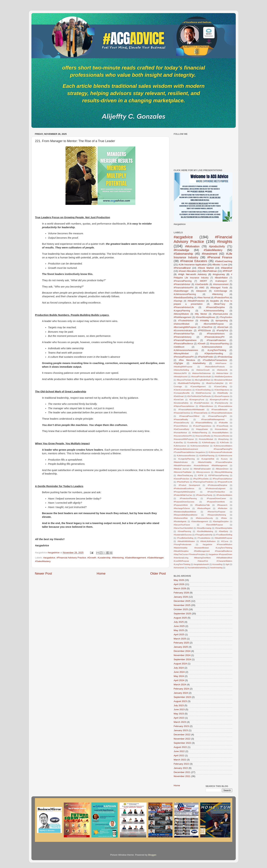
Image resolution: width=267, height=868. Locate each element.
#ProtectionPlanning (188, 498)
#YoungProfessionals (183, 544)
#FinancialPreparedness (185, 340)
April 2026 (179, 584)
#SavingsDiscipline (221, 521)
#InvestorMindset (206, 439)
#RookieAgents (180, 521)
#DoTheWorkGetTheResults (199, 396)
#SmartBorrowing (204, 528)
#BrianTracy (220, 304)
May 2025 (179, 630)
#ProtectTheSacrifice (216, 492)
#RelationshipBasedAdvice (185, 512)
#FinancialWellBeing (204, 423)
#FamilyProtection (202, 403)
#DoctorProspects (222, 396)
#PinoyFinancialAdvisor (222, 479)
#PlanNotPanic (183, 482)
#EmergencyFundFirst (219, 400)
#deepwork (201, 291)
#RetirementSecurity (204, 518)
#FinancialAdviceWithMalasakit (191, 410)
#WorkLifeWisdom (208, 541)
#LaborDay (178, 442)
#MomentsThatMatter (183, 472)
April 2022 (179, 755)
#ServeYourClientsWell (183, 528)
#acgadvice (49, 558)
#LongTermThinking (217, 350)
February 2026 (181, 593)
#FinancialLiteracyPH (214, 337)
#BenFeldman (210, 271)
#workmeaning (216, 568)
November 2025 (182, 605)
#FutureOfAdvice (181, 426)
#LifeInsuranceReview (186, 456)
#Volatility (205, 321)
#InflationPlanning (200, 433)
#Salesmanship (183, 254)
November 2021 (182, 776)
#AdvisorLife (222, 370)
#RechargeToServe (182, 508)
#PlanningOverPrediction (203, 482)
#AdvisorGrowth (203, 370)
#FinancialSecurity (181, 423)
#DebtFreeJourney (203, 393)
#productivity (217, 246)
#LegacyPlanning (182, 311)
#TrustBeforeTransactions (215, 360)
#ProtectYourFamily (204, 495)
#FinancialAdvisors (216, 334)
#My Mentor (201, 314)
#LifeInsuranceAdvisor (200, 446)
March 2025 (180, 639)
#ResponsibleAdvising (217, 515)
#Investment (210, 254)
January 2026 (181, 597)
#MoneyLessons (203, 472)
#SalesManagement (135, 558)
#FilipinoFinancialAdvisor (184, 406)
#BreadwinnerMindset (223, 380)
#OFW (201, 475)
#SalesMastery (43, 561)
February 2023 (181, 726)
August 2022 (180, 747)
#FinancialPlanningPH (217, 416)
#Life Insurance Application (193, 265)
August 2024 (180, 664)
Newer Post (43, 573)
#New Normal (204, 298)
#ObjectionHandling (214, 354)
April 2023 (179, 718)
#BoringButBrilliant (202, 380)
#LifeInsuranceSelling (214, 311)
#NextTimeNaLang (185, 475)
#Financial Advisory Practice (71, 558)
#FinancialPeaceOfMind (189, 416)
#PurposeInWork (181, 505)
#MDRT (203, 281)
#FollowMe (223, 423)
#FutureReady (222, 426)
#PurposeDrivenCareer (216, 498)
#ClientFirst (207, 327)
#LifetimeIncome (225, 456)
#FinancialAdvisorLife (184, 307)
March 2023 (180, 722)
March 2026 (180, 588)
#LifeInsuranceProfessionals (220, 452)
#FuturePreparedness (202, 426)
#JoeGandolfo (202, 284)
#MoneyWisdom (181, 314)
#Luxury (224, 459)
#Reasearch (222, 505)
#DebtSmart (179, 396)
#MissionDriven (222, 469)
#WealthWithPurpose (223, 538)
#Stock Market (206, 268)
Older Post (158, 573)
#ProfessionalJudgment (215, 488)
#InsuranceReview (222, 436)
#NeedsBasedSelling (184, 298)
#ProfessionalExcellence (184, 488)
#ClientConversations (183, 390)
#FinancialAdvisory (183, 337)
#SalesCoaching (224, 261)
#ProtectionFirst (222, 298)
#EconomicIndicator (183, 331)
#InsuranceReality (203, 436)
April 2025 (179, 634)
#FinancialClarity (201, 413)
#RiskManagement (183, 317)
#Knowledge (182, 250)
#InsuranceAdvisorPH (183, 436)
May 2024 (179, 676)
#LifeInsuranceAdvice (212, 347)
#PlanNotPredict (206, 357)
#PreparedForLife (225, 482)
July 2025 (179, 622)
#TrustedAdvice (204, 538)
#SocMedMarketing (205, 531)
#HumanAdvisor (180, 433)
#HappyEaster (202, 429)
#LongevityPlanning (186, 459)
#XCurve (225, 541)
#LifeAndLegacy (209, 442)
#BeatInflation (221, 278)
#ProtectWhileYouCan (183, 495)
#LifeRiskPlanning (207, 456)
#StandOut (227, 268)
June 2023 (179, 709)
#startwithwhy (199, 363)
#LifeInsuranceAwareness (186, 350)
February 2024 (181, 689)
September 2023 (182, 697)
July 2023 (179, 705)
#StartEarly (223, 531)
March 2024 (180, 685)
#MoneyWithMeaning (223, 472)
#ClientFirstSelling (203, 390)
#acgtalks (214, 301)
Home (101, 573)
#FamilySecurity (222, 403)
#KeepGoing (223, 439)
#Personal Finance (220, 257)
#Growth (92, 558)
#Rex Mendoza (187, 360)
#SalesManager (155, 558)
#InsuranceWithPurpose (184, 439)
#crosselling (217, 564)
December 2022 (182, 735)
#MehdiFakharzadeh (202, 469)
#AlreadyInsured (181, 377)
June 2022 (179, 751)
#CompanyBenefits (182, 393)
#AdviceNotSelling (181, 370)
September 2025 (182, 614)
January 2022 (181, 768)
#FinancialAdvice (225, 406)
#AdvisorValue (222, 373)
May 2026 (179, 580)
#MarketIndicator (181, 462)
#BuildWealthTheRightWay (189, 383)
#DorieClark (179, 400)
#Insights (225, 242)
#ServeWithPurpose (215, 525)
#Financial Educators (194, 261)
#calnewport (221, 281)
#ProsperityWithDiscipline (184, 492)
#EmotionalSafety (181, 403)
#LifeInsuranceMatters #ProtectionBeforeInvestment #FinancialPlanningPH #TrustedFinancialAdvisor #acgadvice (203, 449)
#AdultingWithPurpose (183, 367)
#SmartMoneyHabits (224, 528)
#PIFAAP (227, 271)
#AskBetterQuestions (223, 377)
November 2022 (182, 739)
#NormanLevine (220, 314)
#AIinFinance (221, 363)
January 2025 (181, 647)
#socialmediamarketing (197, 568)
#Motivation (192, 246)
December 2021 (182, 772)
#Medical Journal (181, 469)
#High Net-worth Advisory (192, 274)
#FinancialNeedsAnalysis (222, 413)
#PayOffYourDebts (201, 479)
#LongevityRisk (208, 459)
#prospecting (222, 321)
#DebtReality (223, 393)
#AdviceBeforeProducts (215, 367)
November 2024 (182, 655)
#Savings (178, 301)
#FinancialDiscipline (215, 307)
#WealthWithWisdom (186, 541)
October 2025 (181, 609)
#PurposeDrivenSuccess (184, 502)
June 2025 (179, 626)
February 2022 (181, 764)
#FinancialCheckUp (182, 413)
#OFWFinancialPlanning (218, 475)
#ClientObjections (222, 390)
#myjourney (219, 274)
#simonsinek (179, 568)
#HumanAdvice (221, 429)
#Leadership (104, 558)
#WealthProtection (196, 301)
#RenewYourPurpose (217, 512)
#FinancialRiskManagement (213, 419)
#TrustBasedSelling (224, 535)
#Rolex (224, 518)
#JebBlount (179, 347)
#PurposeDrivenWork (216, 502)
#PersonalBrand (182, 268)
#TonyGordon (226, 317)
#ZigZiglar (178, 363)
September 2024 (182, 659)
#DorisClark (223, 327)
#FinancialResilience (183, 344)
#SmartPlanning (184, 531)
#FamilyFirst (222, 331)
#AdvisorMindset (182, 324)
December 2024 (182, 651)
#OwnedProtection (182, 479)
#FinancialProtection (216, 340)
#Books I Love (220, 265)
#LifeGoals (224, 442)
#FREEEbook (204, 331)
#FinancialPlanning (183, 281)
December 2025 (182, 601)
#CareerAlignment (198, 386)
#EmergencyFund (197, 400)
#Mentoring (118, 558)
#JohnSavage (221, 291)
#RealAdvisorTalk (202, 505)
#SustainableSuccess (183, 535)
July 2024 (179, 668)
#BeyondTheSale (184, 380)
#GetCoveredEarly (182, 429)
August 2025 (180, 618)
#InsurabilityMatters (220, 433)
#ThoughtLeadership (204, 535)
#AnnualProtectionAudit (201, 377)
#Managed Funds (219, 288)
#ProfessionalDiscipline (217, 485)
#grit (227, 564)
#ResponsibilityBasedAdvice (186, 515)
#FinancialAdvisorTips (184, 334)
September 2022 (182, 743)
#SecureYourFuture (182, 525)
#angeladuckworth (201, 564)
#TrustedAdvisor (186, 321)
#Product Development (189, 485)
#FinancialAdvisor (182, 284)
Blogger (152, 855)
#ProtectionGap (225, 357)
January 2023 (181, 730)
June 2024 (179, 672)
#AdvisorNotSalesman (201, 373)
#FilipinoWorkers (206, 406)
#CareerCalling (220, 386)
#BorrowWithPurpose (214, 324)
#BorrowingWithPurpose (185, 327)
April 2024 (179, 680)
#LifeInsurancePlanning (185, 294)
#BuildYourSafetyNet (215, 383)
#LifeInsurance (180, 446)
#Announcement (221, 284)
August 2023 (180, 701)
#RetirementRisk (181, 518)
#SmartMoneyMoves (205, 317)
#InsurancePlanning (219, 344)
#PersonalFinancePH (184, 357)
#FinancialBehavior (220, 410)
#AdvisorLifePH (180, 373)
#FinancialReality (181, 419)
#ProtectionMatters (224, 495)
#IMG (202, 288)
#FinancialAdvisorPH (184, 288)
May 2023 (179, 714)
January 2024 (181, 693)
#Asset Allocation (188, 271)
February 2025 (181, 643)
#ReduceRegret (204, 508)
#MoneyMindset (181, 354)
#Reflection (223, 508)
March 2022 (180, 760)
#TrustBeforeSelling (185, 538)
